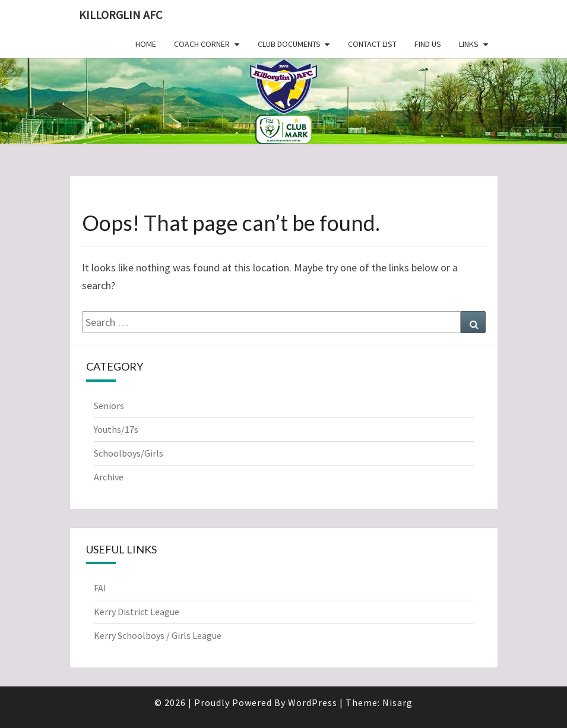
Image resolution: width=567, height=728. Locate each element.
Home (146, 44)
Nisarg (397, 702)
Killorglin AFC (121, 15)
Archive (109, 477)
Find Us (428, 44)
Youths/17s (116, 429)
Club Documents (289, 44)
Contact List (372, 44)
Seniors (109, 406)
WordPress (313, 702)
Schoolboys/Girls (129, 453)
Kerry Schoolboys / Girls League (158, 635)
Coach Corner (202, 44)
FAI (100, 588)
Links (469, 44)
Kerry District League (137, 612)
